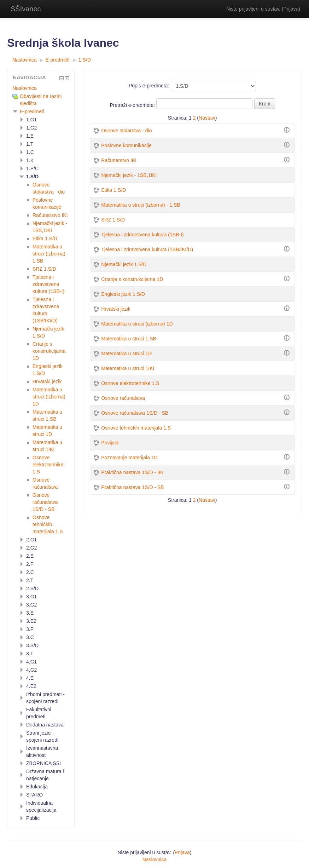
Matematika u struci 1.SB (129, 339)
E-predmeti (32, 111)
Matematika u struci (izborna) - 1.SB (141, 205)
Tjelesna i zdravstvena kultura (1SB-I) (142, 235)
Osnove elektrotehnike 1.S (130, 383)
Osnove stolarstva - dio (126, 131)
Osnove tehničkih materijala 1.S (136, 428)
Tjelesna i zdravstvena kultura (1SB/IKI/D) (147, 249)
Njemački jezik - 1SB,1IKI (129, 175)
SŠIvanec (26, 9)
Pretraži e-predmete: (133, 105)
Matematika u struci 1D (126, 353)
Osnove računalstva (123, 398)
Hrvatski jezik (116, 309)
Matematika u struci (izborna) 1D (137, 324)
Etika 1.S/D (113, 190)
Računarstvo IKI (119, 160)
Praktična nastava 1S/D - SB (132, 487)
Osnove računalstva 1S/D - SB (135, 413)
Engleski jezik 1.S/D (123, 294)
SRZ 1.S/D (113, 220)
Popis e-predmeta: (149, 86)
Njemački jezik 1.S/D (124, 264)
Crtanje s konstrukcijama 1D (132, 279)
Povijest (110, 443)
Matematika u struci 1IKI (128, 368)
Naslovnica (24, 88)
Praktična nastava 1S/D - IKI (132, 472)
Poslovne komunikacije (126, 145)
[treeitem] (41, 88)
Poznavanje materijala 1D (129, 458)
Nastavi (207, 118)
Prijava (291, 9)
